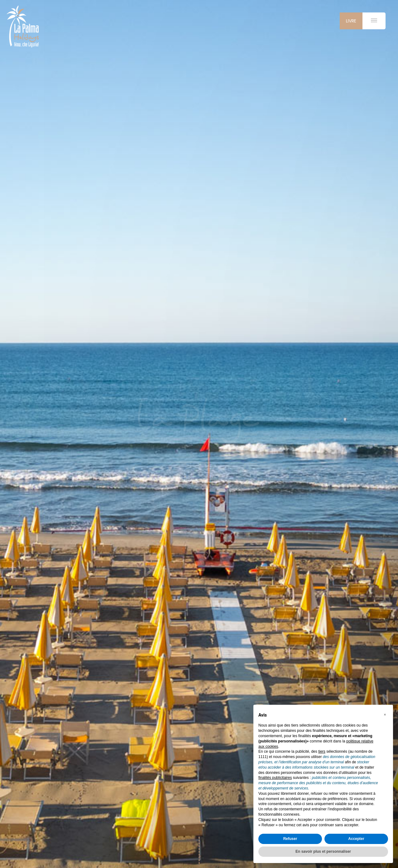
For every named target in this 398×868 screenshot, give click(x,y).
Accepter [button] (356, 839)
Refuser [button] (290, 839)
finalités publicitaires (275, 778)
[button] (385, 715)
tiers (322, 751)
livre (351, 21)
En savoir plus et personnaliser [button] (323, 851)
